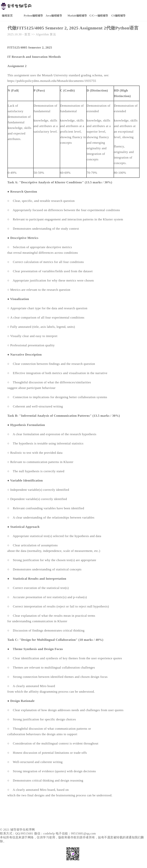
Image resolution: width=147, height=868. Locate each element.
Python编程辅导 (33, 16)
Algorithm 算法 (46, 34)
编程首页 (7, 16)
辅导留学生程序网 (23, 830)
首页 (27, 34)
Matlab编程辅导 (77, 16)
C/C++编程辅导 (99, 16)
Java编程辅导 (54, 16)
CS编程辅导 (119, 16)
